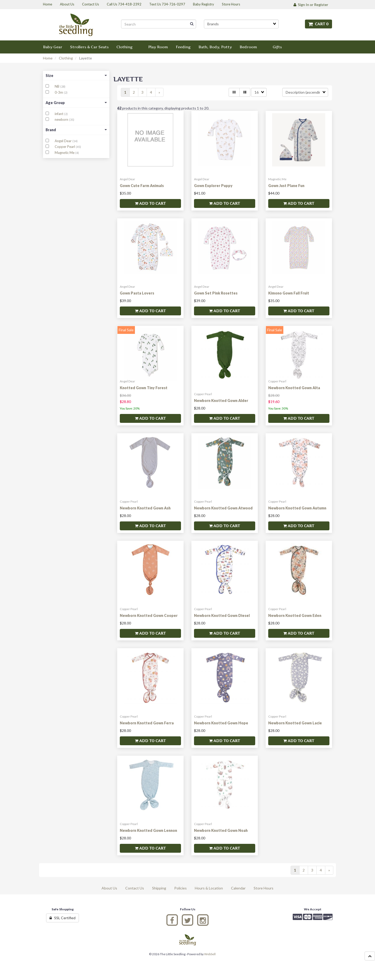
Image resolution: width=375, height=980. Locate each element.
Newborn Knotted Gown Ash (145, 508)
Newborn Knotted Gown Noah (221, 830)
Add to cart (150, 203)
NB (57, 86)
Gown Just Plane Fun (286, 186)
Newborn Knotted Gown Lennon (148, 830)
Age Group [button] (76, 103)
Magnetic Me (65, 153)
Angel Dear (64, 141)
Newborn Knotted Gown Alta (294, 388)
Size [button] (76, 76)
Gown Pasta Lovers (137, 293)
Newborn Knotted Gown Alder (221, 401)
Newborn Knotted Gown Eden (295, 615)
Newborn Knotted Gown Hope (221, 723)
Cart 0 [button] (318, 24)
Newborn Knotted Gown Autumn (297, 508)
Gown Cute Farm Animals (142, 186)
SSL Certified (63, 918)
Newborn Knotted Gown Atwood (223, 508)
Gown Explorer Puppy (213, 186)
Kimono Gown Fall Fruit (289, 293)
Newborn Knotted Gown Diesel (222, 615)
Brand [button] (76, 130)
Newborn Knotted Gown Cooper (149, 615)
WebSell (210, 954)
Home (48, 58)
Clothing (66, 58)
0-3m (59, 92)
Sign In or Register (311, 5)
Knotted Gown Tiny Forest (144, 388)
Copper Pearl (65, 147)
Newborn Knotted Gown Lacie (295, 723)
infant (59, 114)
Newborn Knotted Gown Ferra (147, 723)
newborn (62, 119)
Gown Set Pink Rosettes (216, 293)
